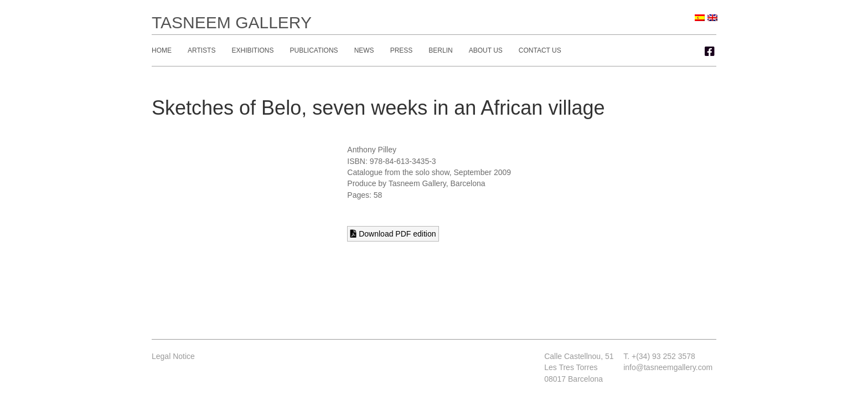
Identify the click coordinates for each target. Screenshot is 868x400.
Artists (201, 50)
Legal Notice (173, 356)
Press (402, 50)
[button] (710, 52)
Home (162, 50)
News (364, 50)
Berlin (440, 50)
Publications (314, 50)
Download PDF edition (393, 234)
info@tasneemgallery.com (668, 367)
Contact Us (540, 50)
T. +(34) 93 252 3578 (659, 356)
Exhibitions (252, 50)
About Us (486, 50)
